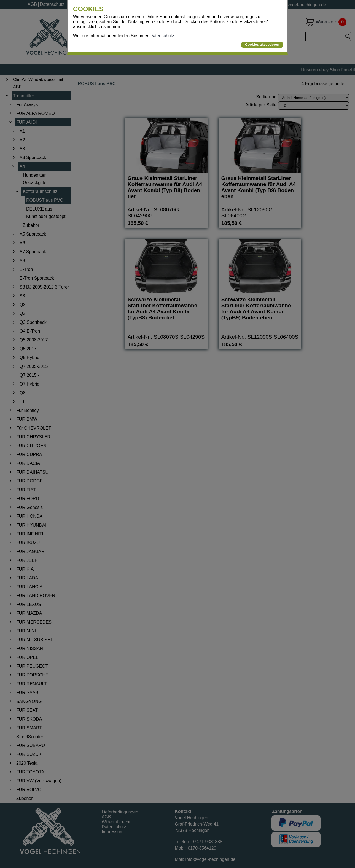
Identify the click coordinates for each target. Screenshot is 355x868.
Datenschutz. (162, 36)
